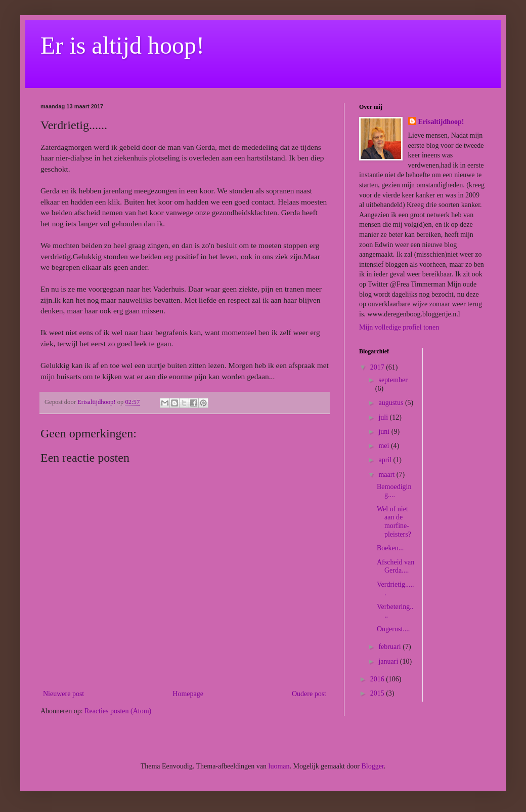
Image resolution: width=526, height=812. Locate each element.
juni (385, 432)
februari (390, 647)
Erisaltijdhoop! (441, 122)
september (393, 380)
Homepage (188, 694)
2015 (378, 693)
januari (389, 661)
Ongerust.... (393, 629)
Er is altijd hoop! (122, 45)
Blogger (372, 766)
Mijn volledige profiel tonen (399, 327)
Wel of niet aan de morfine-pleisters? (394, 522)
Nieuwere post (63, 694)
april (386, 460)
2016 (378, 679)
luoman (279, 766)
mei (385, 446)
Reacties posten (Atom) (118, 711)
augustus (392, 403)
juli (384, 417)
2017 (378, 367)
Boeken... (390, 548)
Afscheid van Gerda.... (396, 566)
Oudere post (309, 694)
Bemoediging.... (394, 491)
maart (387, 475)
